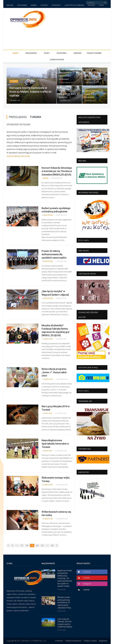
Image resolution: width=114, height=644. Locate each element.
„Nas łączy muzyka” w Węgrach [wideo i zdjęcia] (55, 293)
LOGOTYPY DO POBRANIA (74, 5)
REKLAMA (10, 5)
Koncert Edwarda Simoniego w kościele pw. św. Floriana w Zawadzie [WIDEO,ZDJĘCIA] (57, 171)
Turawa (14, 81)
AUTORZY (44, 5)
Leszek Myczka (48, 215)
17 (22, 545)
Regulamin (103, 641)
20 (37, 545)
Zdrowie (78, 53)
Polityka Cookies (90, 641)
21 (42, 545)
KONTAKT (91, 5)
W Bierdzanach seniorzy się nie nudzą (56, 513)
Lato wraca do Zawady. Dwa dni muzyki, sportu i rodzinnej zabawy (65, 623)
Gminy (15, 53)
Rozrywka (62, 53)
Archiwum (59, 641)
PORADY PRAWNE (94, 53)
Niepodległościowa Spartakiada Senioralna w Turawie (55, 444)
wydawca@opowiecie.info (18, 156)
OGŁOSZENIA (22, 5)
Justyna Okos (47, 413)
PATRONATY (56, 5)
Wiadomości (31, 53)
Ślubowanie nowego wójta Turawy (56, 479)
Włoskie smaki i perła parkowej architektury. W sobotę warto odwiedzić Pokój (64, 602)
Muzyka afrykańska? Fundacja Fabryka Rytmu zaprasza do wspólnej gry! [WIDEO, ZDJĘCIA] (55, 330)
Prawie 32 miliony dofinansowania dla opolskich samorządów (54, 254)
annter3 (45, 178)
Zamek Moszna (57, 60)
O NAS (101, 5)
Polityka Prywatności (73, 641)
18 (27, 545)
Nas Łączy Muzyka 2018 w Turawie (56, 408)
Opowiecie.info (48, 339)
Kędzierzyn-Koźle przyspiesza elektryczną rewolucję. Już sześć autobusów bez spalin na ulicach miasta (65, 578)
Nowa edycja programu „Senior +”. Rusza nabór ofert (54, 372)
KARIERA (34, 5)
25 (52, 545)
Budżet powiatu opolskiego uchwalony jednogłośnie (56, 210)
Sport (47, 53)
